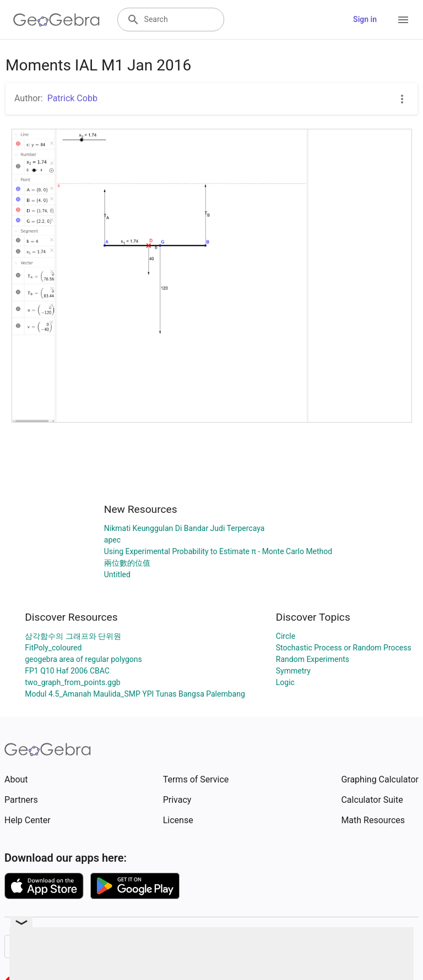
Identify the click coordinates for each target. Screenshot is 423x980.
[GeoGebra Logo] (56, 20)
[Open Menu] (403, 20)
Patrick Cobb (72, 98)
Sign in (365, 19)
